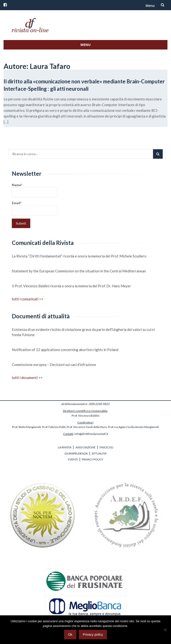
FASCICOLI (106, 447)
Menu (150, 6)
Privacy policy (93, 635)
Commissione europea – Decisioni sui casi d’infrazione (54, 365)
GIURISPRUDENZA (76, 453)
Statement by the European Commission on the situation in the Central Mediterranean (79, 271)
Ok (70, 635)
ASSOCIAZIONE (85, 447)
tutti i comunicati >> (28, 299)
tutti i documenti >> (27, 378)
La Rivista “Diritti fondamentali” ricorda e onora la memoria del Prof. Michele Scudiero (79, 256)
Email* (35, 208)
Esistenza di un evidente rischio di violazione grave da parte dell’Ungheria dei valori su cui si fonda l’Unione (83, 332)
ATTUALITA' (99, 453)
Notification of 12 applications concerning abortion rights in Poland (65, 350)
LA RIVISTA (65, 447)
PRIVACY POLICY (92, 459)
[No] (165, 630)
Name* (35, 190)
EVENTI (73, 459)
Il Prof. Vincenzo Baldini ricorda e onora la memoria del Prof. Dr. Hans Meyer (71, 286)
